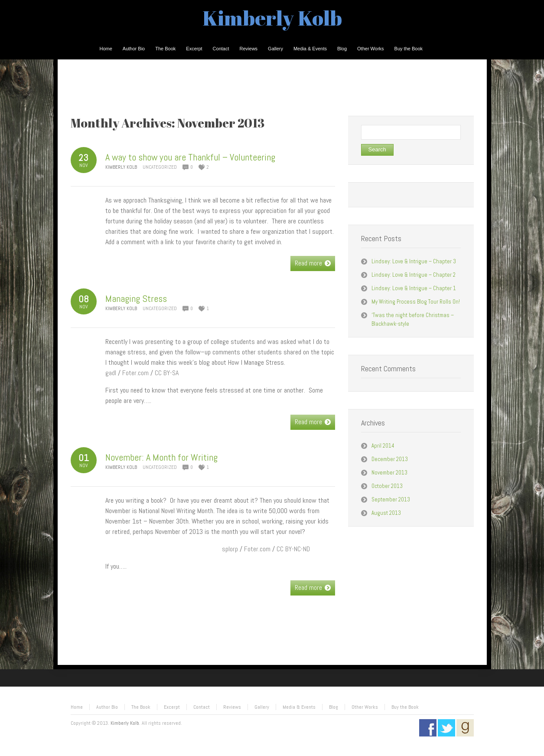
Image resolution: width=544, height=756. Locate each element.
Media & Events (299, 707)
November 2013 (389, 473)
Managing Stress (136, 298)
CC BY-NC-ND (293, 549)
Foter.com (135, 373)
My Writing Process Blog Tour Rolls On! (416, 302)
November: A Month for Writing (161, 457)
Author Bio (107, 707)
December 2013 (390, 459)
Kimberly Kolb (272, 18)
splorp (230, 549)
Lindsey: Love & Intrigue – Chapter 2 (414, 275)
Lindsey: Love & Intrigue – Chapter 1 (414, 288)
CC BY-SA (167, 373)
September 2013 (391, 499)
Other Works (365, 707)
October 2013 (387, 486)
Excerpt (172, 707)
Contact (202, 707)
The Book (141, 707)
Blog (334, 707)
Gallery (262, 707)
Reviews (232, 707)
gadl (111, 373)
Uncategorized (160, 167)
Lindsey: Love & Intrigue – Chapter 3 (414, 261)
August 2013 (386, 513)
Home (77, 707)
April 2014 (383, 446)
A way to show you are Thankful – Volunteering (190, 157)
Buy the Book (405, 707)
